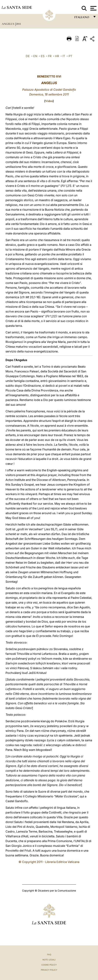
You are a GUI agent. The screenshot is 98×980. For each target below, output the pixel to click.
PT (70, 56)
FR (50, 56)
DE (28, 56)
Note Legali (49, 960)
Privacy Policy (49, 970)
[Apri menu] (93, 8)
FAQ (49, 955)
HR (57, 56)
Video (49, 101)
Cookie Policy (49, 965)
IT (64, 56)
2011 (18, 24)
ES (43, 56)
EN (35, 56)
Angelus (8, 24)
